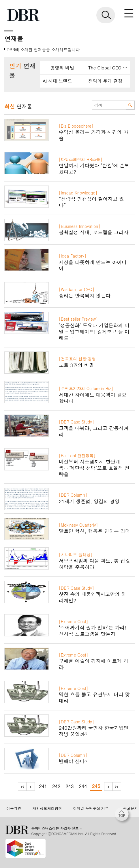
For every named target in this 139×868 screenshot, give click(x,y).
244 (83, 786)
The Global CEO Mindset (109, 68)
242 (56, 786)
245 (96, 786)
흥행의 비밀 (62, 68)
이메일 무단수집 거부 (91, 808)
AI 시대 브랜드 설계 (62, 81)
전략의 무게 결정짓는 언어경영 (109, 81)
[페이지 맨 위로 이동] (123, 816)
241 (43, 786)
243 (69, 786)
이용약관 (14, 808)
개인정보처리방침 (47, 808)
